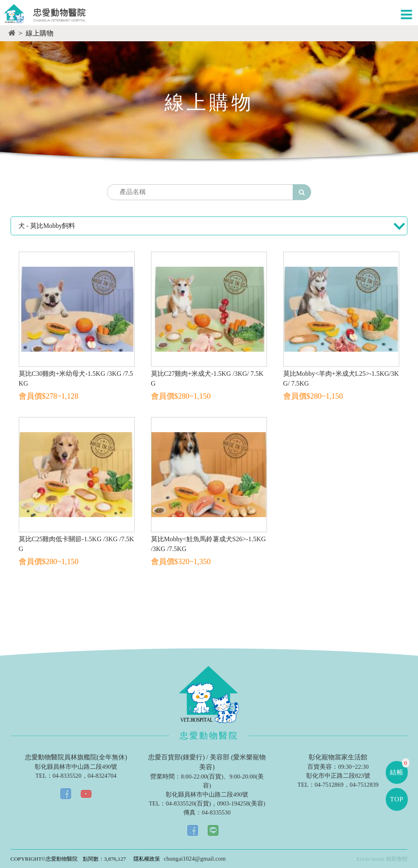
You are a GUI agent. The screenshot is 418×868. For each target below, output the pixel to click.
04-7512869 (329, 785)
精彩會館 (397, 859)
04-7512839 (364, 785)
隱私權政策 (147, 859)
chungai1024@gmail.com (195, 859)
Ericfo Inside (370, 859)
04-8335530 (216, 812)
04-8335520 (67, 776)
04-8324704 (102, 776)
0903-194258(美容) (241, 803)
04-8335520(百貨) (188, 803)
